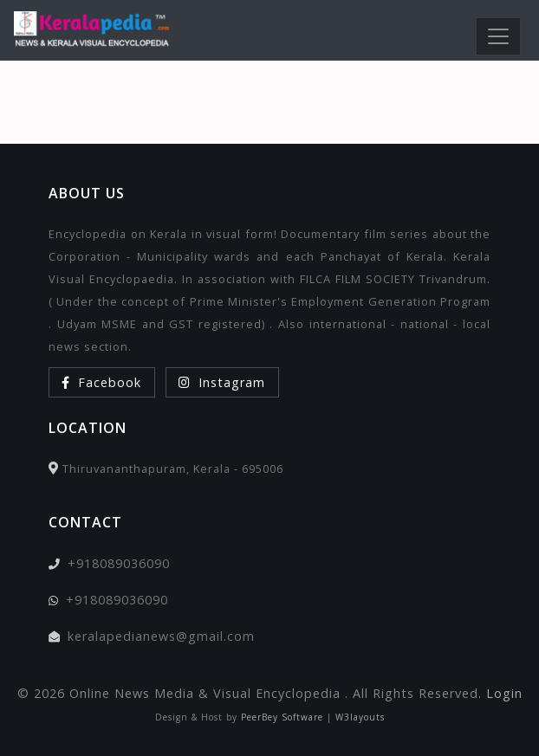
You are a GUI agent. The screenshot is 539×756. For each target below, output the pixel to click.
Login (504, 693)
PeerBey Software (282, 717)
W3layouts (360, 717)
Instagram (222, 382)
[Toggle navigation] (498, 36)
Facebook (101, 382)
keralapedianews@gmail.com (161, 636)
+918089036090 (119, 563)
